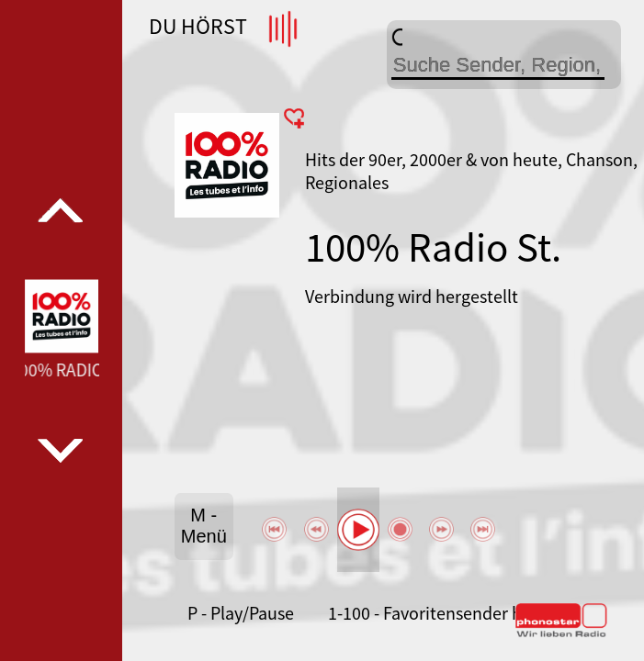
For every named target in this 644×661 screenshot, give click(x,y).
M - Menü (204, 526)
